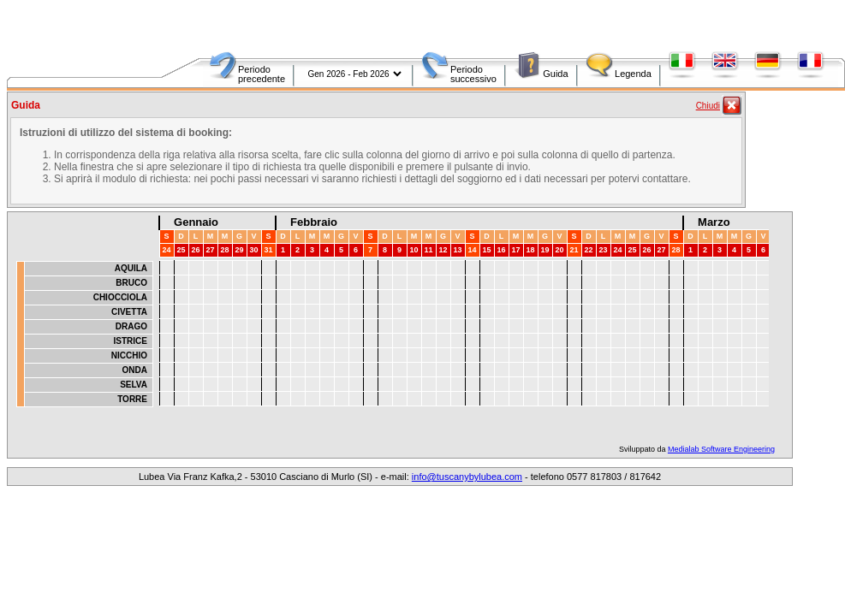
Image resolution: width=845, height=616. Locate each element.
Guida (555, 74)
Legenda (633, 74)
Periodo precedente (262, 74)
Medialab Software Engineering (721, 449)
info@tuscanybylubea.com (467, 477)
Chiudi (708, 106)
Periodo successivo (473, 74)
